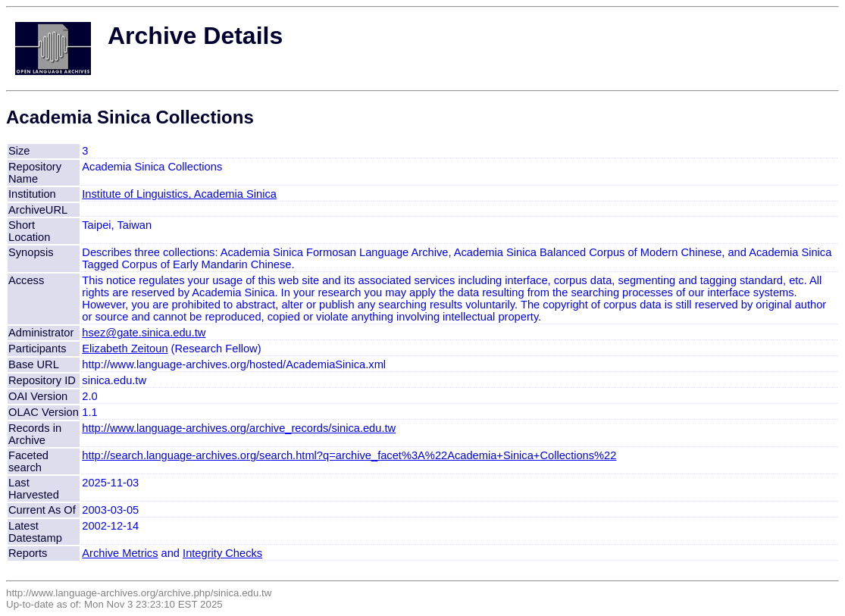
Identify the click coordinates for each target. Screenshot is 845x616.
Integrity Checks (222, 553)
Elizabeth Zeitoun (125, 349)
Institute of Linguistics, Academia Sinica (179, 194)
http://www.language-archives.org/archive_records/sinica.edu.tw (239, 428)
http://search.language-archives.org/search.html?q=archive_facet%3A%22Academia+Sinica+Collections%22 (349, 455)
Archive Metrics (120, 553)
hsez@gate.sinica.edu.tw (144, 333)
